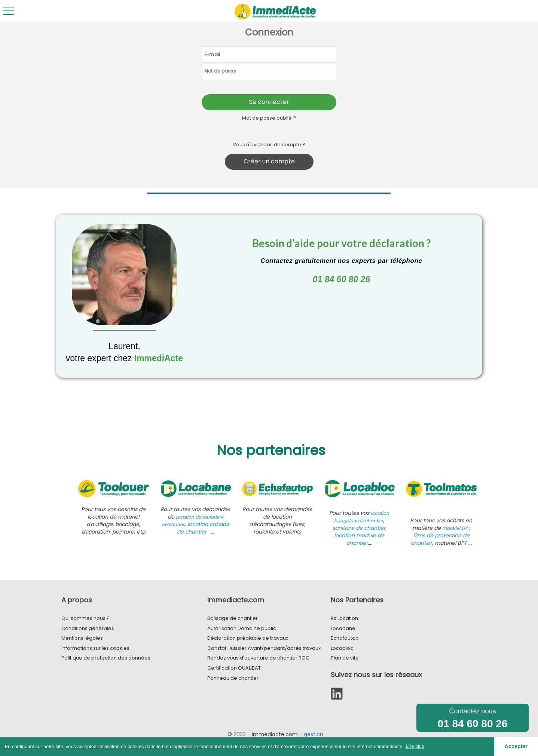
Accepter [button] (516, 746)
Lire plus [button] (415, 746)
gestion (314, 734)
